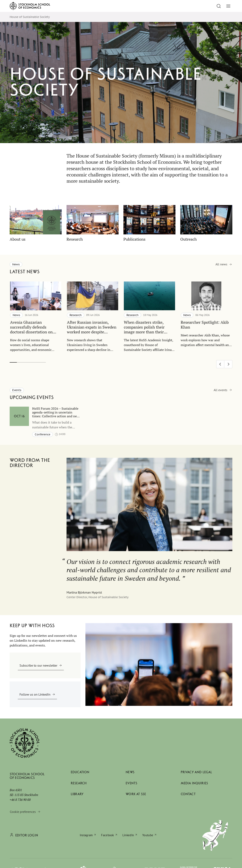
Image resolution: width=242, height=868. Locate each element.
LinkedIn (128, 835)
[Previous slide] (220, 364)
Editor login (27, 835)
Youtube (148, 835)
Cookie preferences (23, 812)
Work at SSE (136, 794)
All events (220, 390)
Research (79, 783)
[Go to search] (219, 6)
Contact (188, 794)
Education (80, 772)
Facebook (107, 835)
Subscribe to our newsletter (38, 665)
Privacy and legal (196, 772)
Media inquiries (194, 783)
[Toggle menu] (228, 6)
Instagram (86, 835)
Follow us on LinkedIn (35, 694)
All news (221, 264)
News (130, 772)
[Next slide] (228, 364)
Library (77, 794)
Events (131, 783)
